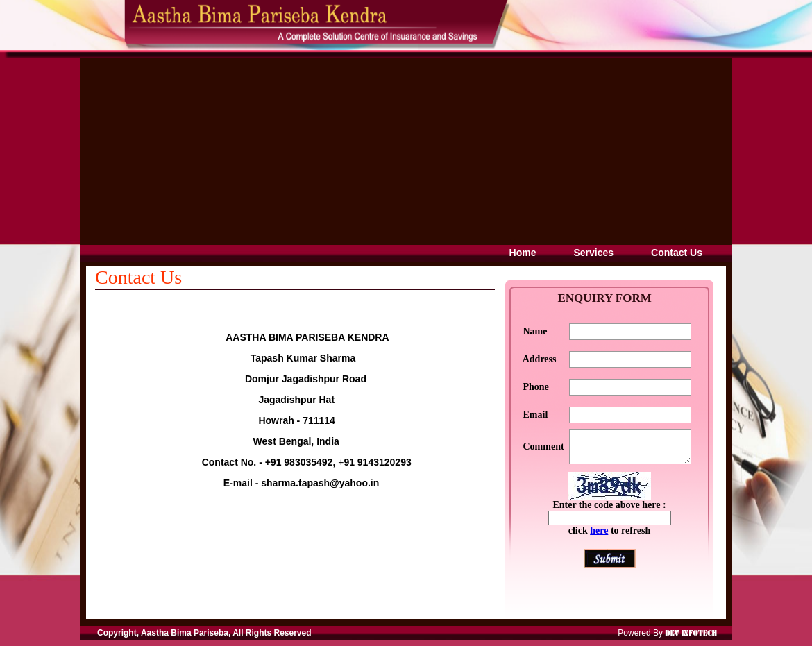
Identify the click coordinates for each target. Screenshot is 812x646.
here (599, 537)
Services (593, 253)
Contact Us (677, 253)
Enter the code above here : (609, 511)
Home (523, 253)
